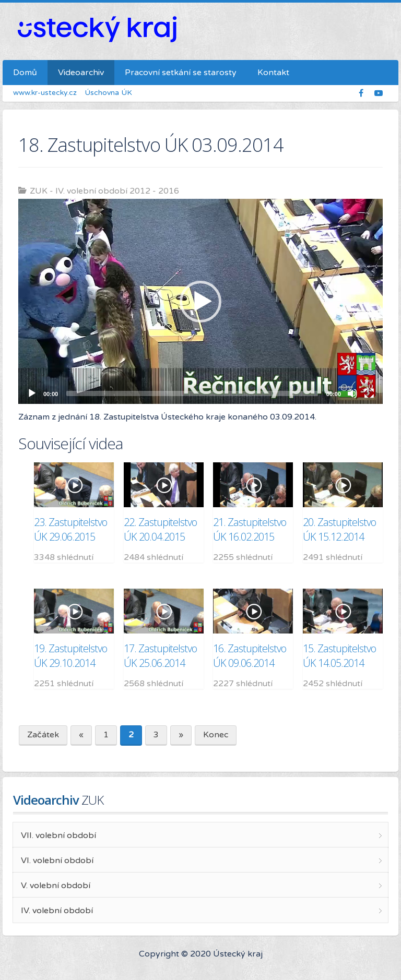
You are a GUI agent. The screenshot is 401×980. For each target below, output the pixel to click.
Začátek (43, 735)
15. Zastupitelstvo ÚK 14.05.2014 (339, 656)
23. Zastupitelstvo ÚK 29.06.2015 (70, 529)
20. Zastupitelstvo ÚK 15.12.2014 (339, 529)
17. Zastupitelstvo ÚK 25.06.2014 (160, 656)
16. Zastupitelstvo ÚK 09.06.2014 (250, 656)
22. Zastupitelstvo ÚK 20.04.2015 (160, 529)
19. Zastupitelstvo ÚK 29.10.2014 (70, 656)
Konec (216, 735)
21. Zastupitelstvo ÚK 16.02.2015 (250, 529)
